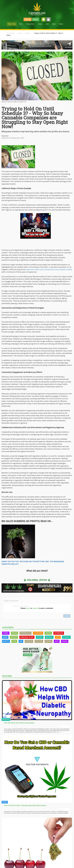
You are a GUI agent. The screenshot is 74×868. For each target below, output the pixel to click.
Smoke (14, 633)
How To (6, 641)
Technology (25, 633)
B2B (21, 641)
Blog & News (31, 24)
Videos (65, 641)
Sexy (57, 641)
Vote (58, 637)
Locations (38, 633)
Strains (40, 24)
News (5, 637)
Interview (59, 633)
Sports (40, 637)
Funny (6, 633)
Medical (49, 637)
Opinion (28, 33)
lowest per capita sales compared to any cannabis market (49, 269)
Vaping (48, 633)
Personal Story (27, 637)
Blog (20, 33)
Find (21, 24)
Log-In (36, 19)
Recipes (14, 637)
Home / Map (12, 24)
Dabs (14, 641)
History (39, 641)
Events (61, 24)
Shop (54, 24)
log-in (28, 608)
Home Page (11, 33)
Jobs (47, 24)
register (35, 608)
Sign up (28, 19)
